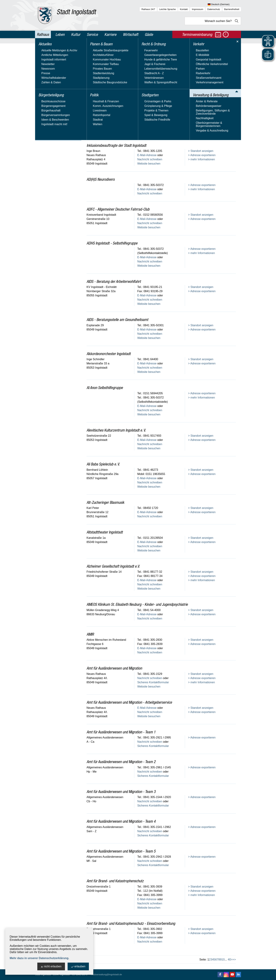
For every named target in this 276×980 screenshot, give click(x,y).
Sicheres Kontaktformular (153, 125)
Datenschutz (214, 9)
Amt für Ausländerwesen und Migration (114, 668)
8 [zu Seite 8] (219, 960)
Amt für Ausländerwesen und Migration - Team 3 (121, 792)
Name (192, 62)
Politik (41, 70)
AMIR (90, 634)
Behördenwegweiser (50, 111)
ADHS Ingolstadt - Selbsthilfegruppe (112, 243)
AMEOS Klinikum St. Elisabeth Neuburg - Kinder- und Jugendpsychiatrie (137, 604)
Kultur (76, 34)
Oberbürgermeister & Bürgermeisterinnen (50, 131)
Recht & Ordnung (49, 77)
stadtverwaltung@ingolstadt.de (106, 974)
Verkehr (43, 92)
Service (92, 34)
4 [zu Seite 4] (213, 960)
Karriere (110, 34)
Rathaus (43, 34)
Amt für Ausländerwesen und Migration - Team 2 (121, 762)
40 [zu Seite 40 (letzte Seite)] (229, 960)
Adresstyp (95, 62)
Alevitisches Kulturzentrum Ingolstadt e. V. (116, 430)
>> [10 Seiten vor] (234, 960)
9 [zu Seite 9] (221, 960)
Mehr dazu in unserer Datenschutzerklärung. (39, 958)
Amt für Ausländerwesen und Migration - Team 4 (121, 821)
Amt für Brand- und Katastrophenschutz (115, 881)
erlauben (78, 967)
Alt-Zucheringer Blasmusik (105, 502)
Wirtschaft (131, 34)
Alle (225, 85)
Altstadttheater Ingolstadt (105, 532)
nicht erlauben (51, 967)
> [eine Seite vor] (232, 960)
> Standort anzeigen (201, 109)
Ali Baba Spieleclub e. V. (103, 464)
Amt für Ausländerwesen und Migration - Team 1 (121, 732)
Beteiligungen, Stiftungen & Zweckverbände (54, 118)
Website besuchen (149, 130)
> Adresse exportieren (202, 113)
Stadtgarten (45, 85)
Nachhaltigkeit (46, 125)
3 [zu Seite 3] (211, 960)
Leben (60, 34)
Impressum (197, 9)
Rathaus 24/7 (148, 9)
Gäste (149, 34)
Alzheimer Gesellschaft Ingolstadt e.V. (113, 566)
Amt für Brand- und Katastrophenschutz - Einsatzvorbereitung (131, 923)
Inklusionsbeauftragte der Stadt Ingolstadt (116, 145)
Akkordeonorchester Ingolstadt (109, 354)
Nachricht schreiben (150, 121)
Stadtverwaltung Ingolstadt (106, 103)
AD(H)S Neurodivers (101, 179)
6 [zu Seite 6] (216, 960)
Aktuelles (43, 47)
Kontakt (184, 9)
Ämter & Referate (48, 106)
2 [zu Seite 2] (210, 960)
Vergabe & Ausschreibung (53, 138)
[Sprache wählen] (224, 5)
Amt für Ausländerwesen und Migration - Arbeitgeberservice (129, 702)
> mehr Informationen (201, 117)
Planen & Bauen (48, 62)
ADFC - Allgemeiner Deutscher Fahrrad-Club (118, 209)
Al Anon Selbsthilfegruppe (105, 388)
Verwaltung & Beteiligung (55, 100)
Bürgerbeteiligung (50, 55)
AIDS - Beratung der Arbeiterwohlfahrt (114, 281)
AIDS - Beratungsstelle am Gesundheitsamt (117, 320)
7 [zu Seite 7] (218, 960)
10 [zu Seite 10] (223, 960)
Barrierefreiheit (232, 9)
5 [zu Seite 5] (214, 960)
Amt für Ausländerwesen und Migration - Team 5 (121, 851)
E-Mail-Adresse (147, 117)
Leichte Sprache (168, 9)
